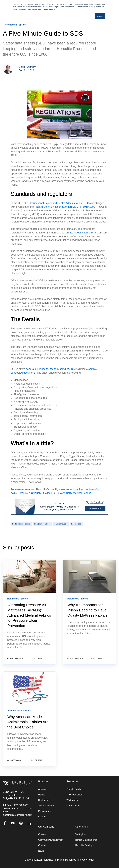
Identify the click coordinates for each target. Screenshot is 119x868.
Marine (42, 795)
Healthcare (44, 800)
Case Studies (73, 806)
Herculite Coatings (84, 845)
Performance (45, 811)
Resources (73, 782)
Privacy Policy (86, 860)
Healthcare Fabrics (42, 524)
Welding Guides (74, 795)
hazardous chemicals (82, 233)
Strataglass (81, 834)
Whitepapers (73, 800)
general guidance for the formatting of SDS (50, 369)
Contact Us (44, 845)
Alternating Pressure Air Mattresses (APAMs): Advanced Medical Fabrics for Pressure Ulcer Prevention (29, 615)
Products (43, 782)
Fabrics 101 (76, 524)
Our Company (46, 827)
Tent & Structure (46, 806)
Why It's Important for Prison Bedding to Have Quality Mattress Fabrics (87, 610)
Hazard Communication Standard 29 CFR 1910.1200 (65, 207)
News (41, 851)
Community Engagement (51, 840)
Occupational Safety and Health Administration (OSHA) (60, 203)
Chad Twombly (27, 67)
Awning (42, 789)
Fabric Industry (61, 524)
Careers (42, 834)
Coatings (43, 817)
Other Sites (81, 827)
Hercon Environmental (86, 840)
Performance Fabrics (21, 524)
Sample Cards (74, 789)
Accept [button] (100, 16)
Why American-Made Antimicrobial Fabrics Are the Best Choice (28, 722)
